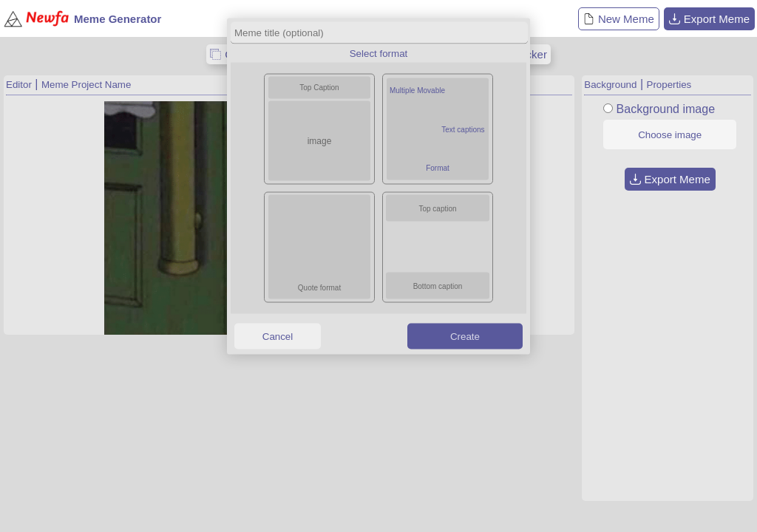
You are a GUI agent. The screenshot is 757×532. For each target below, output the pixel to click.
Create (465, 336)
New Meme (619, 19)
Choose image (670, 135)
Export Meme (709, 19)
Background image (666, 109)
